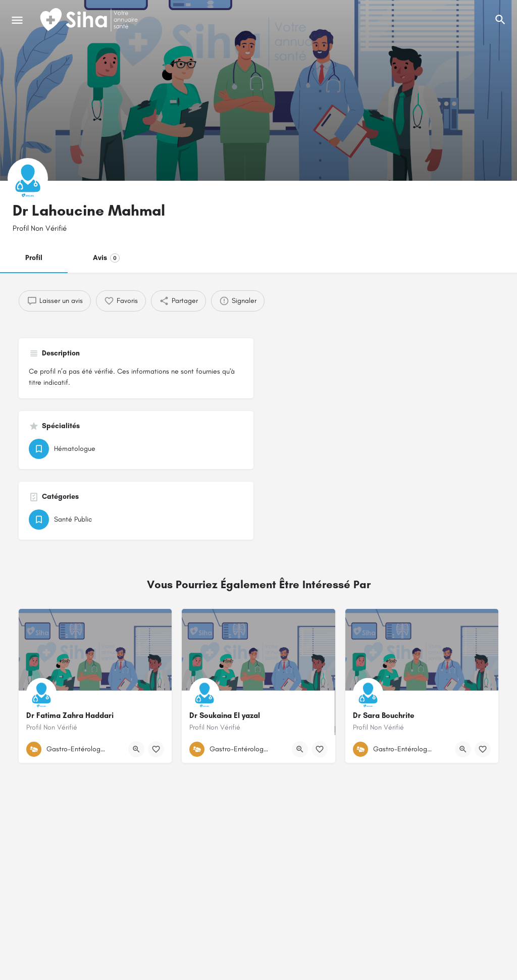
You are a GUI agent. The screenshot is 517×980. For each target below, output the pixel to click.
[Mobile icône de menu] (17, 20)
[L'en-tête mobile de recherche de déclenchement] (500, 20)
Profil (34, 258)
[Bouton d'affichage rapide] (136, 749)
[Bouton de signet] (156, 749)
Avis (106, 258)
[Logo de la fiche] (28, 178)
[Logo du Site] (90, 20)
